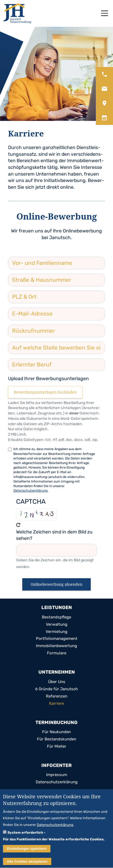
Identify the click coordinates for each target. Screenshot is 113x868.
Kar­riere (56, 704)
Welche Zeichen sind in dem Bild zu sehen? (54, 535)
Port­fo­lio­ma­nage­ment (57, 639)
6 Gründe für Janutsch (56, 689)
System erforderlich (25, 834)
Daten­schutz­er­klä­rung (57, 782)
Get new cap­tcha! (18, 525)
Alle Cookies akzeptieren (27, 863)
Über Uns (57, 682)
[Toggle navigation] (105, 13)
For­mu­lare (57, 653)
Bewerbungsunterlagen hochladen (45, 392)
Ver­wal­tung (57, 624)
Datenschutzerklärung (30, 490)
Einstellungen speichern (27, 850)
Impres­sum (57, 775)
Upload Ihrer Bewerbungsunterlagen (48, 379)
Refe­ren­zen (57, 696)
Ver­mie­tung (56, 632)
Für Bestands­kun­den (57, 739)
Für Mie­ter (57, 746)
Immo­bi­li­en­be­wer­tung (56, 646)
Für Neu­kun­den (56, 732)
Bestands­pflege (56, 617)
